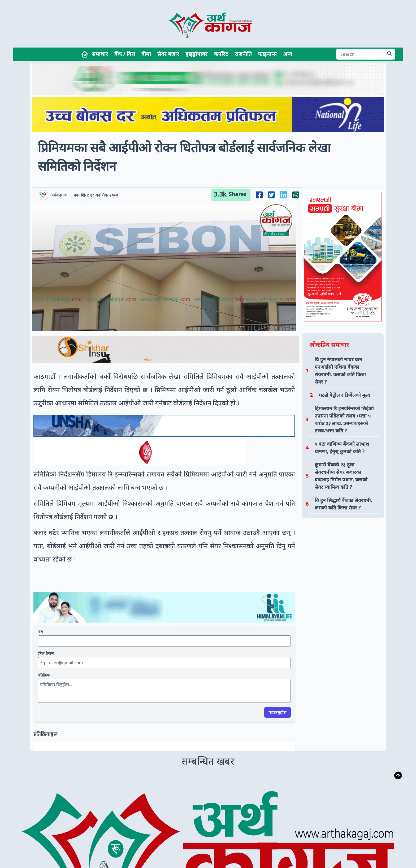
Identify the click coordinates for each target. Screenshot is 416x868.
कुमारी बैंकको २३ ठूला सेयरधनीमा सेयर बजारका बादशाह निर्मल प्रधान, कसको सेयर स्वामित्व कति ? (341, 476)
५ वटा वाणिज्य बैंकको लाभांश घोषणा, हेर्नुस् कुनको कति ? (342, 448)
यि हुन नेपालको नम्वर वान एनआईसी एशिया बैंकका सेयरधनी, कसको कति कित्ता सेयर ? (340, 371)
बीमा (146, 54)
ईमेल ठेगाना (46, 653)
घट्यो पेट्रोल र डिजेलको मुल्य (344, 395)
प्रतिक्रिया (44, 675)
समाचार (100, 54)
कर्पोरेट (221, 54)
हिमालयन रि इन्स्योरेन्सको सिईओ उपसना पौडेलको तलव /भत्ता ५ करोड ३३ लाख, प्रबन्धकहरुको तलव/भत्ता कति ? (344, 419)
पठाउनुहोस (278, 712)
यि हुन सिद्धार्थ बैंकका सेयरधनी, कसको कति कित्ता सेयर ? (343, 504)
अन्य (288, 54)
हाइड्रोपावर (196, 54)
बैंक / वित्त (125, 54)
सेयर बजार (168, 54)
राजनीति (243, 54)
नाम (40, 631)
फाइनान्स (267, 54)
